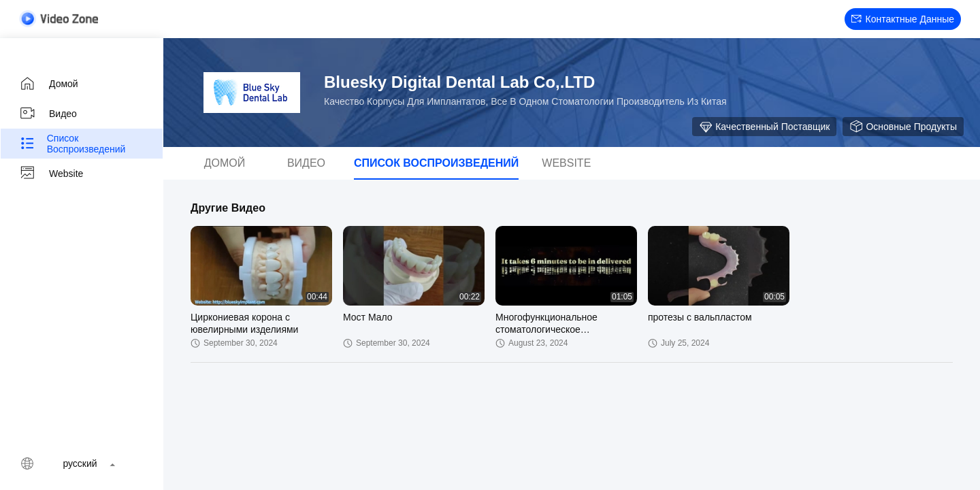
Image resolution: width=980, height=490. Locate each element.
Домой (49, 84)
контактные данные (903, 19)
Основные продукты (903, 127)
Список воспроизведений (72, 144)
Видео (48, 114)
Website (51, 174)
